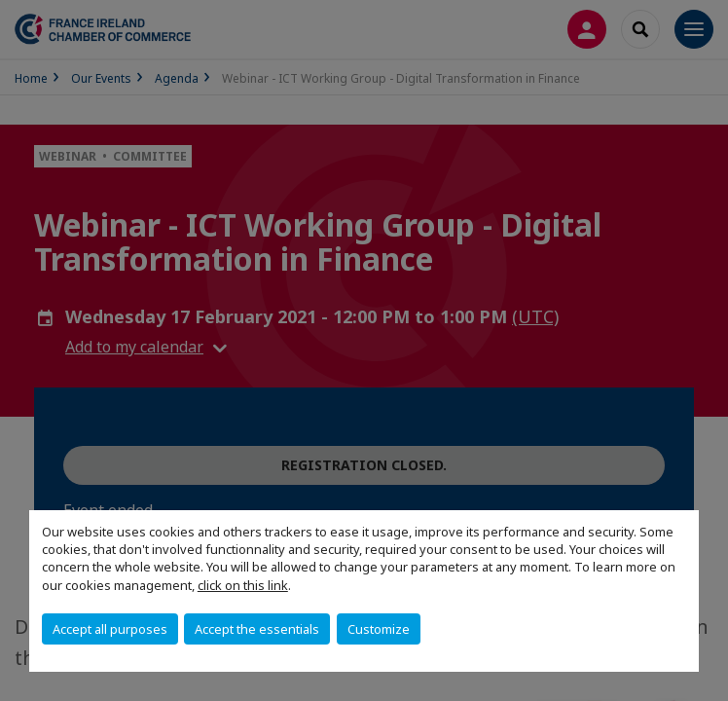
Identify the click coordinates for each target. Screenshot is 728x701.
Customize (379, 629)
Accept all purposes (110, 629)
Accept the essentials (257, 629)
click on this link (243, 585)
